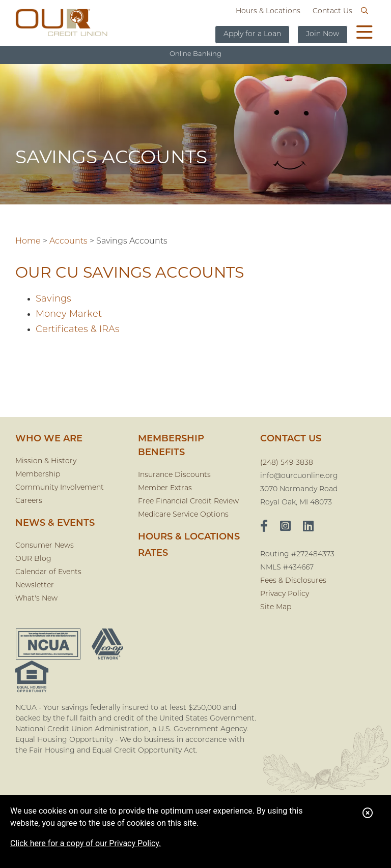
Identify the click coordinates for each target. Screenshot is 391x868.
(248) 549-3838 (287, 463)
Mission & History (46, 461)
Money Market (69, 315)
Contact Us (332, 11)
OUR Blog (33, 559)
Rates (153, 553)
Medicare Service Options (183, 515)
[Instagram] (285, 527)
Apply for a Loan (252, 34)
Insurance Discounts (174, 475)
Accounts (68, 242)
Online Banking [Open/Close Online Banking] (195, 54)
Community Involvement (60, 488)
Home (28, 242)
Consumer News (45, 546)
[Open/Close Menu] (365, 34)
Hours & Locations (268, 11)
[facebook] (264, 527)
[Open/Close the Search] (365, 11)
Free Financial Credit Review (188, 502)
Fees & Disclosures (293, 581)
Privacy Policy (285, 594)
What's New (36, 599)
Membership (38, 475)
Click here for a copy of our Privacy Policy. (86, 843)
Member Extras (165, 488)
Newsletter (35, 586)
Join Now (323, 34)
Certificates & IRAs (78, 330)
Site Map (276, 607)
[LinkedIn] (308, 527)
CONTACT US (291, 439)
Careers (29, 501)
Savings (53, 299)
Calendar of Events (48, 572)
